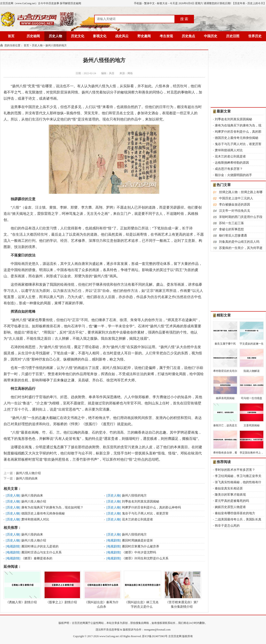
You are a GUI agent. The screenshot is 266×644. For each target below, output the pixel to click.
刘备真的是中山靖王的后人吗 (239, 242)
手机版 (138, 3)
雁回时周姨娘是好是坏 (137, 540)
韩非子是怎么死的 (227, 526)
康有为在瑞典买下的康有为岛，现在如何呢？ (52, 507)
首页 (11, 36)
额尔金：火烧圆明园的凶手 (233, 175)
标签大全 (162, 3)
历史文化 (78, 36)
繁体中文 (149, 3)
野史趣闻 (144, 36)
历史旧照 (233, 36)
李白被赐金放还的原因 (235, 205)
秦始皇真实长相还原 (229, 488)
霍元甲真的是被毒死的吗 (232, 501)
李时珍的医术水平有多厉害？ (235, 470)
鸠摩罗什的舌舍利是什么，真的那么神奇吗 (151, 507)
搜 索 (184, 19)
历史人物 (55, 36)
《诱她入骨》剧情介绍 (21, 587)
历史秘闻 (33, 36)
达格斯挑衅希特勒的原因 (232, 163)
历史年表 (240, 3)
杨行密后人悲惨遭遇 (233, 236)
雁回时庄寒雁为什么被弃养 (141, 546)
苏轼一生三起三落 (231, 223)
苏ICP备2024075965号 (155, 636)
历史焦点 (188, 36)
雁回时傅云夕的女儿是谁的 (40, 546)
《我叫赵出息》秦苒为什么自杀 (102, 590)
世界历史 (255, 36)
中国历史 (211, 36)
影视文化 (100, 36)
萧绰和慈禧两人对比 (35, 519)
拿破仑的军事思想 (231, 229)
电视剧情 (114, 540)
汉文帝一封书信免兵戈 (235, 211)
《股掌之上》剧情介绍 (61, 587)
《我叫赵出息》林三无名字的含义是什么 (142, 590)
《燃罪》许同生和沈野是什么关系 (145, 558)
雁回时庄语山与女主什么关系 (41, 552)
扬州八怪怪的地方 (56, 45)
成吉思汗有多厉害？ (229, 169)
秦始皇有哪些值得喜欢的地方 (235, 513)
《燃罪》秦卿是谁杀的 (37, 558)
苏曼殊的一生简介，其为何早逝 (241, 248)
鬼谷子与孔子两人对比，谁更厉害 (145, 513)
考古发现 (166, 36)
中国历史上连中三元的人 (236, 198)
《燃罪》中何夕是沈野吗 (139, 552)
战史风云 (122, 36)
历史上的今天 (255, 3)
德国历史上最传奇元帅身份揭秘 (43, 513)
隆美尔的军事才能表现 (230, 495)
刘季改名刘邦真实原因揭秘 (141, 501)
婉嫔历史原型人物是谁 (230, 507)
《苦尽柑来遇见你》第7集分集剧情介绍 (182, 590)
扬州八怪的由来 (27, 478)
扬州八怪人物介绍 (28, 473)
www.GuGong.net (109, 636)
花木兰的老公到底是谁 (137, 519)
